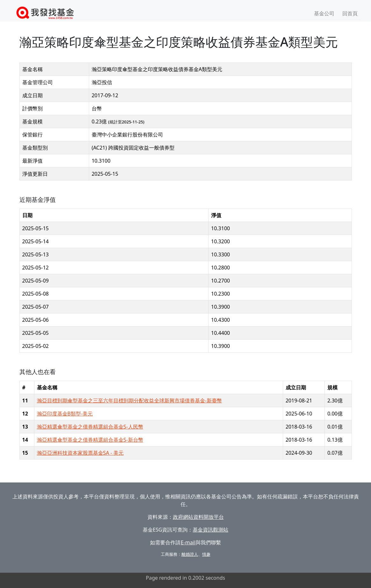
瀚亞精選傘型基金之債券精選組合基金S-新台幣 (90, 440)
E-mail (188, 542)
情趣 (206, 554)
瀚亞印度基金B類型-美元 (65, 414)
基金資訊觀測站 (210, 530)
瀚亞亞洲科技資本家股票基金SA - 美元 (80, 453)
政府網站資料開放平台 (198, 517)
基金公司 (324, 13)
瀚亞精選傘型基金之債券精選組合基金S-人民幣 (90, 427)
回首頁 (350, 13)
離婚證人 (190, 554)
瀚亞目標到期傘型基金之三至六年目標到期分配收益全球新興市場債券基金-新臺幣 (129, 401)
